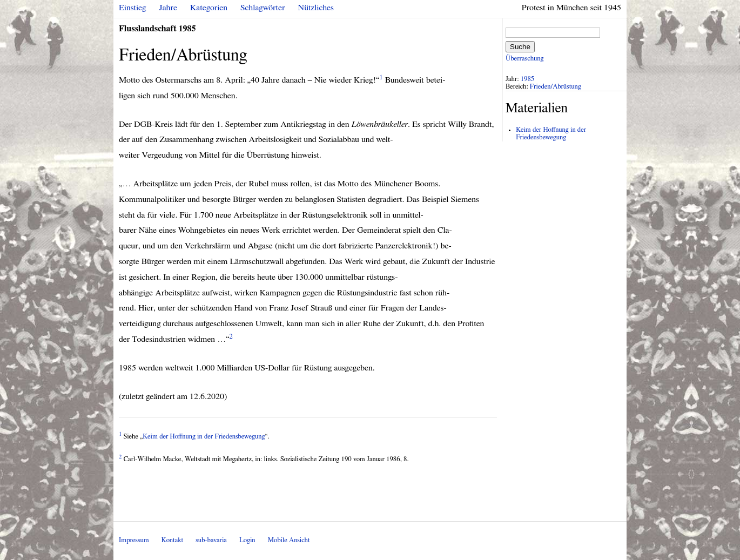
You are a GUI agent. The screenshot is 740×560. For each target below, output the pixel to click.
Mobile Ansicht (289, 540)
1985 (528, 79)
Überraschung (524, 59)
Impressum (134, 540)
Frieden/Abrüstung (556, 87)
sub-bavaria (211, 540)
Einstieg (133, 8)
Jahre (168, 8)
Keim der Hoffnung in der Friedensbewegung (204, 437)
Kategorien (209, 8)
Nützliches (316, 8)
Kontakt (172, 540)
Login (247, 540)
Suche (520, 47)
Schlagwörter (263, 8)
